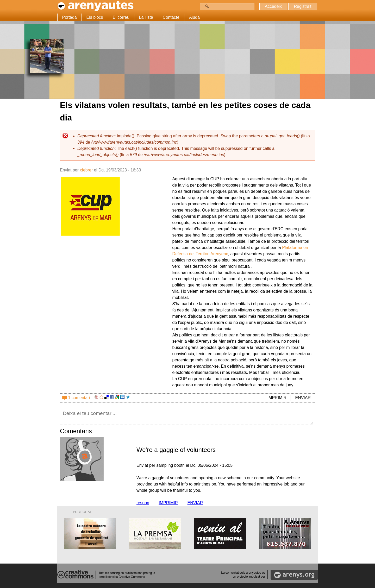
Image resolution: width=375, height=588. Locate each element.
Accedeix (273, 6)
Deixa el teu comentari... (187, 416)
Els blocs (95, 17)
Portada (70, 17)
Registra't (302, 6)
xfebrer (86, 170)
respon (143, 503)
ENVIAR (303, 398)
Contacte (171, 17)
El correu (121, 17)
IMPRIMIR (277, 398)
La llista (146, 17)
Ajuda (194, 17)
